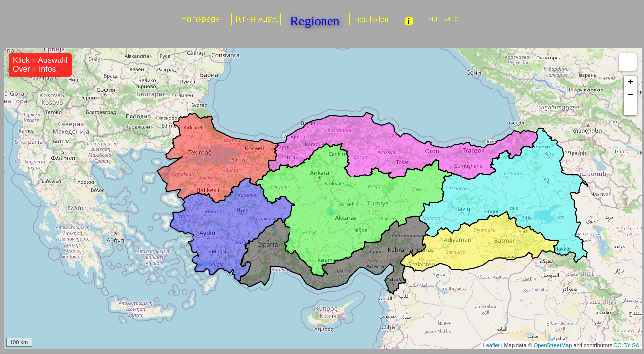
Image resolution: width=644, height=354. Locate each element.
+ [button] (630, 82)
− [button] (630, 95)
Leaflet (492, 345)
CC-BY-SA (626, 345)
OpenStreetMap (553, 345)
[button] (630, 109)
